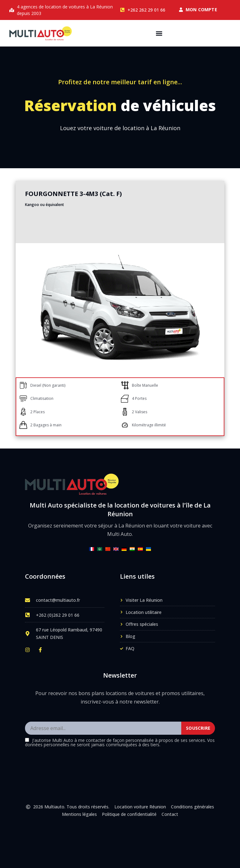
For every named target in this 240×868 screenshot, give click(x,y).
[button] (159, 33)
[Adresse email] (103, 728)
